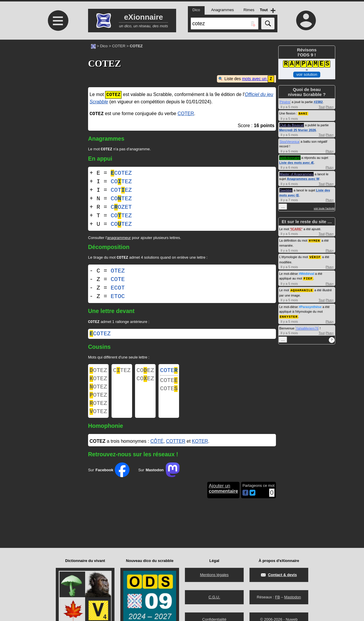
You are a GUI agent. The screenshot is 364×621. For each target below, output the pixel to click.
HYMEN (314, 240)
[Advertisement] (57, 89)
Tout (322, 107)
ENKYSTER (289, 315)
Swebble (286, 190)
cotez (100, 335)
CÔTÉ (157, 450)
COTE (118, 280)
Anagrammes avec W (303, 179)
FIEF (308, 277)
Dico (104, 46)
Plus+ (330, 107)
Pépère (285, 102)
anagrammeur (119, 238)
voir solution (307, 74)
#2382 (318, 102)
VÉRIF (315, 256)
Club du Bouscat (292, 125)
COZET (121, 207)
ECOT (118, 289)
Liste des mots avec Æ (297, 162)
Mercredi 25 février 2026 (298, 130)
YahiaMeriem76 (307, 327)
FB (278, 597)
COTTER (176, 450)
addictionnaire (290, 157)
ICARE (296, 229)
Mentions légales (214, 575)
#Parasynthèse (310, 305)
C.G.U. (214, 597)
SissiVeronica (289, 141)
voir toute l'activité (324, 208)
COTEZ (121, 173)
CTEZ (122, 372)
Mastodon (293, 597)
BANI (303, 113)
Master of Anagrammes (296, 174)
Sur (109, 478)
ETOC (118, 297)
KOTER (200, 450)
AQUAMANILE (302, 289)
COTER (119, 46)
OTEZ (118, 272)
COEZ (145, 372)
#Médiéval (307, 273)
